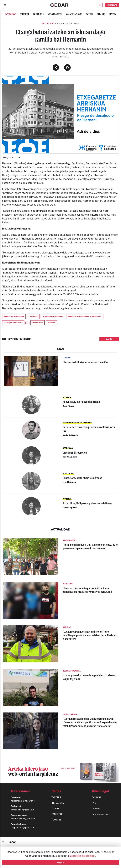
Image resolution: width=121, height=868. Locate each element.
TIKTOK (55, 808)
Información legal (100, 814)
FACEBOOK (57, 814)
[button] (25, 791)
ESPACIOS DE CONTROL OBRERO (77, 423)
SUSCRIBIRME (112, 5)
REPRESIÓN (68, 448)
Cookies (96, 808)
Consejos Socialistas (13, 323)
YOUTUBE (56, 820)
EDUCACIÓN (68, 474)
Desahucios (38, 323)
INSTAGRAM (58, 803)
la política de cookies (82, 856)
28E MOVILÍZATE (70, 714)
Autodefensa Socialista (53, 316)
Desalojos (33, 316)
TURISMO (67, 358)
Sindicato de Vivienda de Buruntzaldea (85, 316)
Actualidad (48, 23)
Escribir (109, 339)
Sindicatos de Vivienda (14, 316)
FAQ (94, 803)
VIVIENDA (67, 397)
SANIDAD (67, 627)
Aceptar (60, 862)
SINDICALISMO (69, 540)
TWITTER (56, 797)
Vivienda (52, 323)
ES (100, 5)
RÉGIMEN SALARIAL (72, 671)
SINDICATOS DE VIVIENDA (68, 23)
